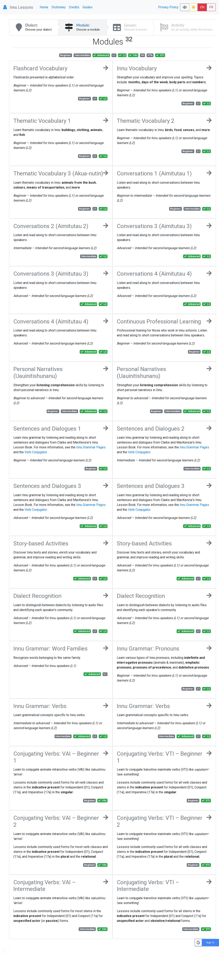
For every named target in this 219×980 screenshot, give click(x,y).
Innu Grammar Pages (91, 447)
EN (202, 7)
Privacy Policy (168, 7)
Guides (87, 7)
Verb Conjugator (36, 452)
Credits (74, 7)
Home (44, 7)
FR (211, 7)
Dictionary (59, 7)
